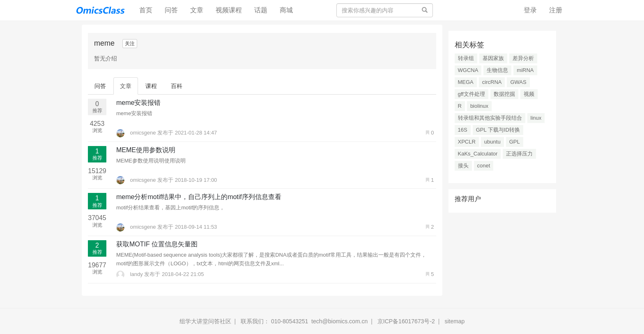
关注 (130, 44)
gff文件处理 (471, 94)
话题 (261, 10)
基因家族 (493, 58)
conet (484, 166)
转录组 (466, 58)
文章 (197, 10)
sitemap (454, 321)
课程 (151, 86)
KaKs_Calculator (478, 154)
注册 (556, 10)
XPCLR (467, 142)
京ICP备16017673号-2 (406, 321)
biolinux (479, 106)
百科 (177, 86)
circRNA (492, 82)
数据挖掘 (504, 94)
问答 (171, 10)
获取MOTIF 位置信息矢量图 (157, 244)
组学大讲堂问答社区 (205, 321)
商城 (286, 10)
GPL (515, 142)
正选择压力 (519, 154)
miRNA (525, 70)
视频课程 (229, 10)
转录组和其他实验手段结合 (490, 118)
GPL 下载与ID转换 (498, 130)
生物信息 (497, 70)
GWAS (518, 82)
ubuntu (492, 142)
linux (536, 118)
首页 (149, 10)
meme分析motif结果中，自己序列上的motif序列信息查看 (199, 197)
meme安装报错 (138, 103)
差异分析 (523, 58)
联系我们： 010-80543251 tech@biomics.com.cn (304, 321)
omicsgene (137, 133)
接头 (463, 166)
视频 (529, 94)
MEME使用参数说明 (146, 150)
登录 (530, 10)
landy (130, 274)
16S (463, 130)
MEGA (466, 82)
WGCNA (468, 70)
